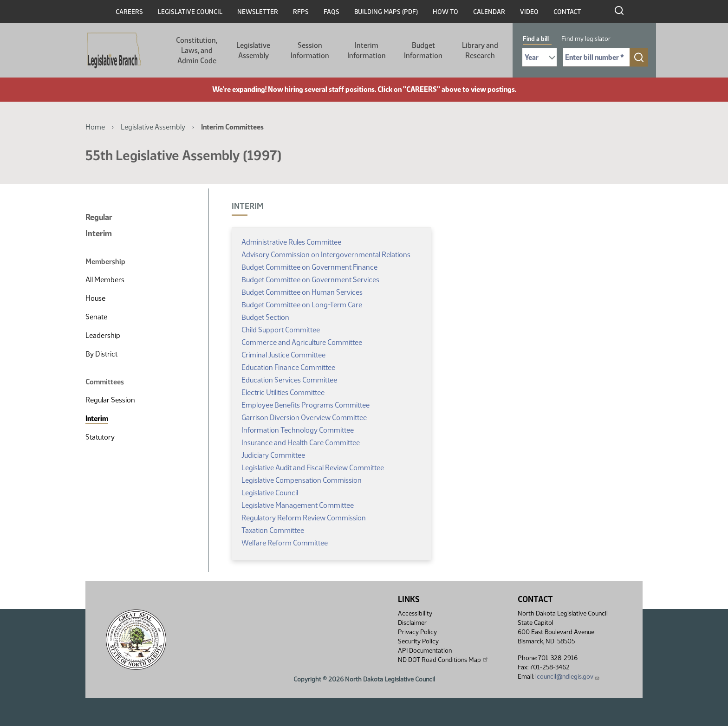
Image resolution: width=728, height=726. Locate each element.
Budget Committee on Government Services (310, 280)
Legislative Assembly (253, 50)
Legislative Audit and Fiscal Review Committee (313, 468)
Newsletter (258, 12)
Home (95, 127)
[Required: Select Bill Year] (539, 57)
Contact (567, 12)
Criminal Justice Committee (283, 355)
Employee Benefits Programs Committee (305, 405)
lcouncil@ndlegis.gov (568, 677)
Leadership (103, 335)
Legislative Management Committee (298, 505)
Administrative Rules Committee (291, 242)
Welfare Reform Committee (285, 543)
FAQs (331, 12)
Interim (99, 233)
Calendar (489, 12)
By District (101, 354)
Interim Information (367, 50)
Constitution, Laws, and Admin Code (197, 50)
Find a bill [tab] (536, 39)
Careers (129, 12)
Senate (96, 317)
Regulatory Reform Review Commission (304, 518)
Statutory (100, 437)
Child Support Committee (281, 330)
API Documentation (425, 651)
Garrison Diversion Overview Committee (304, 418)
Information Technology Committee (298, 430)
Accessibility (415, 613)
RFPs (301, 12)
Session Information (310, 50)
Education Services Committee (289, 380)
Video (529, 12)
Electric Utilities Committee (283, 392)
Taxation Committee (273, 530)
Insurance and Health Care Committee (301, 443)
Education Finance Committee (288, 367)
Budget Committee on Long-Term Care (302, 305)
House (95, 298)
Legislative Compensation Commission (302, 480)
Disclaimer (412, 623)
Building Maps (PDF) (386, 12)
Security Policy (418, 641)
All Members (105, 280)
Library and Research (480, 50)
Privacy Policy (417, 632)
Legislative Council (190, 12)
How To (445, 12)
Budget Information (423, 50)
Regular (99, 217)
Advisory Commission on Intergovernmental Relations (326, 255)
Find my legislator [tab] (586, 39)
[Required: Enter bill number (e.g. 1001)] (596, 57)
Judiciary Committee (273, 455)
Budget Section (265, 317)
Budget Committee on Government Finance (309, 267)
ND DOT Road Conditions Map (443, 660)
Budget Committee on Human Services (302, 292)
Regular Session (110, 400)
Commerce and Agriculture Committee (302, 342)
